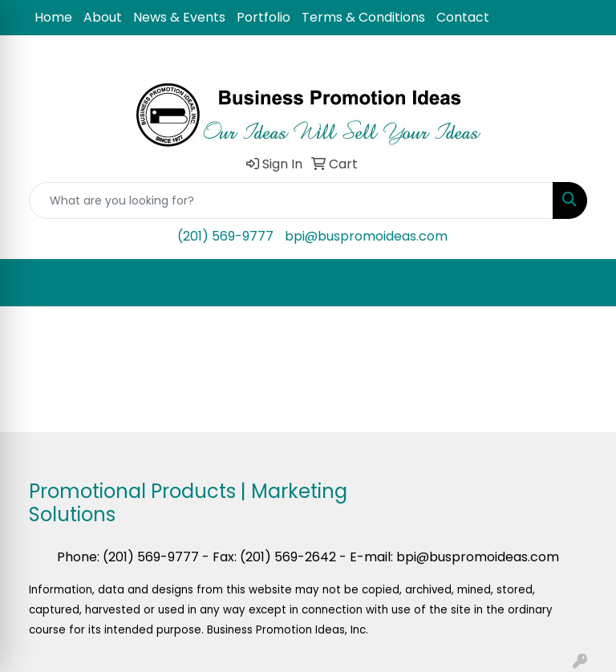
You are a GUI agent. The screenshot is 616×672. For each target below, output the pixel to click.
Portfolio (263, 17)
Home (53, 17)
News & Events (179, 17)
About (103, 17)
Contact (463, 17)
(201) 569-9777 (225, 236)
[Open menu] (584, 283)
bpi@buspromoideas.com (366, 236)
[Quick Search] (291, 200)
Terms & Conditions (363, 17)
